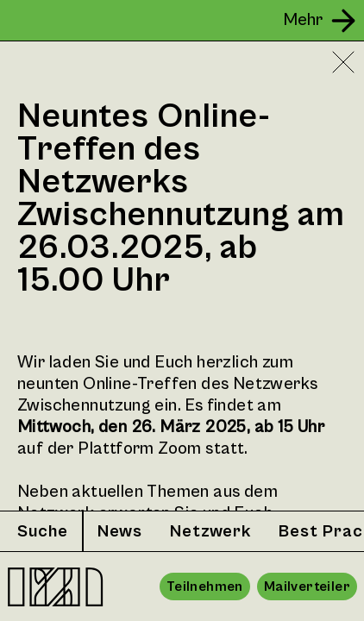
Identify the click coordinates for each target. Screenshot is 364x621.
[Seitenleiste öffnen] (322, 21)
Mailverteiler (307, 586)
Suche (43, 532)
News (120, 532)
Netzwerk (210, 532)
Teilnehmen (205, 586)
